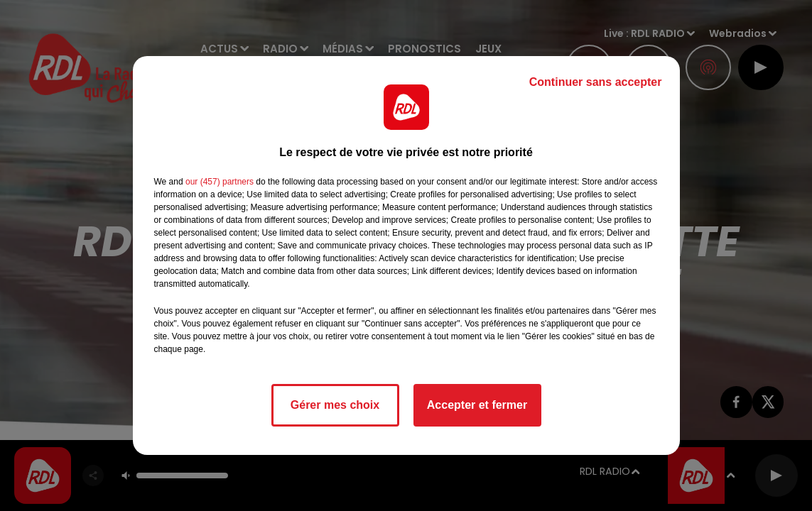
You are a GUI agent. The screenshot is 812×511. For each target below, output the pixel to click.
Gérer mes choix (335, 405)
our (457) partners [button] (220, 182)
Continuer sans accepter (596, 82)
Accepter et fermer (477, 405)
